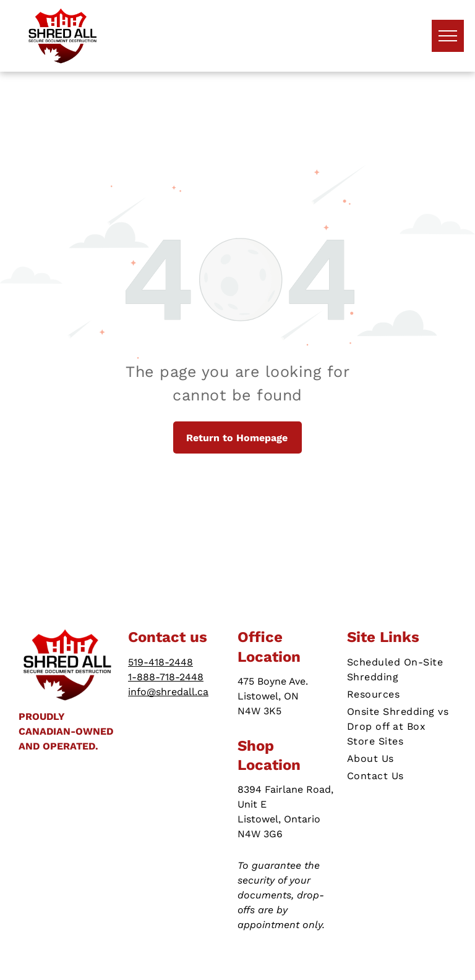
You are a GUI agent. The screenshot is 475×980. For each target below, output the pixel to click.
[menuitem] (402, 670)
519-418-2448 (160, 662)
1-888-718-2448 (166, 677)
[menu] (448, 36)
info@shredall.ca (168, 692)
